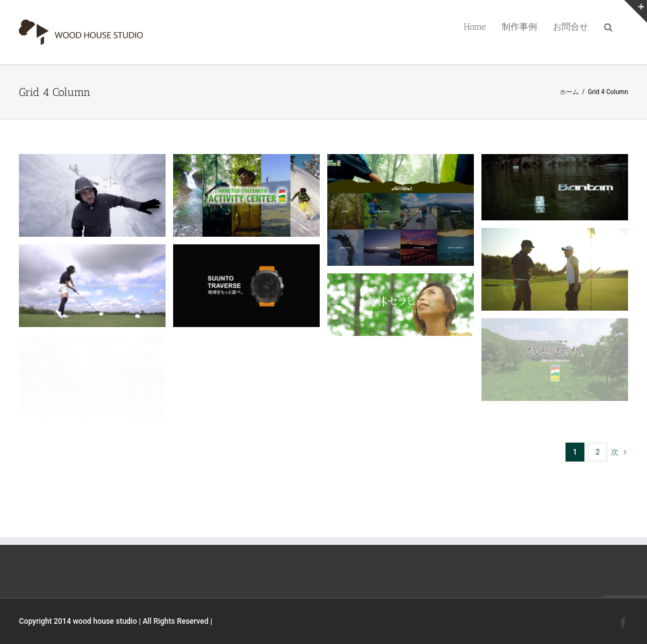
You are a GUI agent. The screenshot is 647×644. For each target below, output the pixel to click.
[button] (608, 26)
